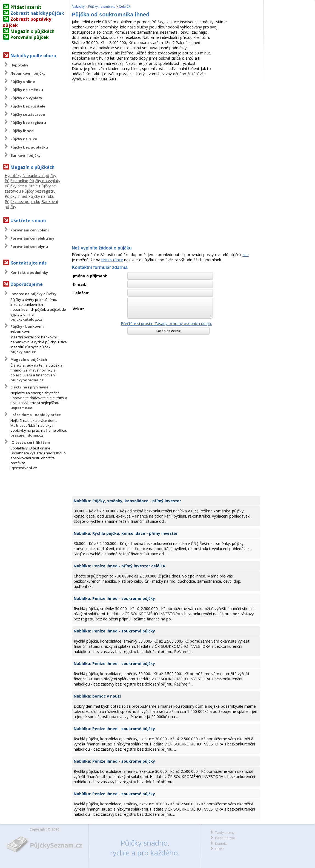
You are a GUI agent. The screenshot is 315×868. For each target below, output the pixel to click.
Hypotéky (19, 65)
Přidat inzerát (26, 7)
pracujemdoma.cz (27, 435)
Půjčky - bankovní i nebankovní (27, 329)
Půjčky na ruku (24, 139)
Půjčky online (23, 82)
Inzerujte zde (225, 838)
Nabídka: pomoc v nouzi (97, 696)
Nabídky (78, 6)
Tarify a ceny (225, 833)
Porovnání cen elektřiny (32, 238)
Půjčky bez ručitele (28, 106)
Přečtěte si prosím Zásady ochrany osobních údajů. (166, 323)
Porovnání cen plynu (29, 246)
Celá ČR (125, 6)
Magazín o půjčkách (32, 31)
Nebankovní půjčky (28, 73)
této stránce (112, 260)
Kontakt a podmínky (29, 272)
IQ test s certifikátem (30, 442)
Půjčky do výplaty (26, 98)
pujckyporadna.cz (27, 380)
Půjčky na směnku (27, 90)
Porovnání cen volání (30, 230)
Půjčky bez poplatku (29, 147)
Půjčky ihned (22, 131)
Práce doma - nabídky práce (36, 415)
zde (246, 255)
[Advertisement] (166, 123)
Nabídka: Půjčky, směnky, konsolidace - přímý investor (127, 501)
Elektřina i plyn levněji (31, 387)
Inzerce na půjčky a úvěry (33, 294)
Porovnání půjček (30, 37)
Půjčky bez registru (28, 123)
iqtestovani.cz (24, 468)
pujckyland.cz (23, 352)
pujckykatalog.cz (26, 319)
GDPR (219, 849)
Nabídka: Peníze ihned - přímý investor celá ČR (120, 566)
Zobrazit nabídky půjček (37, 13)
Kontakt (221, 844)
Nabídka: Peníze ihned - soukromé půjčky (114, 598)
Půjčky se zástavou (28, 114)
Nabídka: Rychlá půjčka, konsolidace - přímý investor (126, 533)
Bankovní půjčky (25, 155)
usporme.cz (21, 408)
